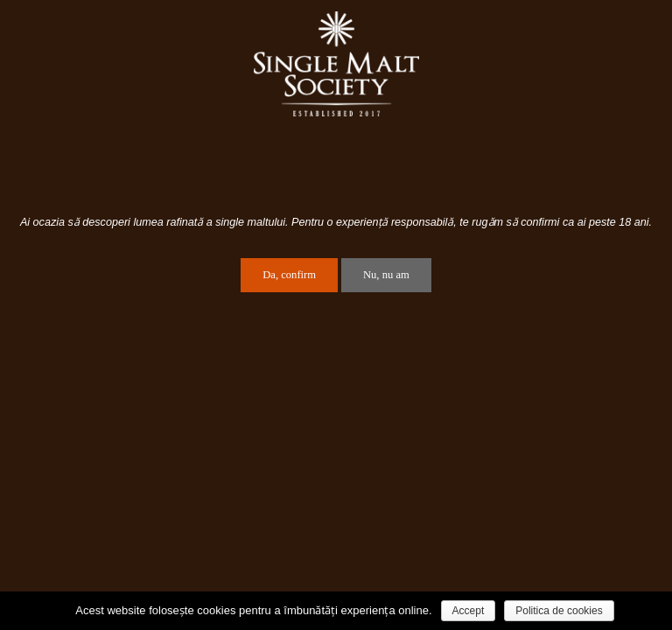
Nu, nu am (386, 275)
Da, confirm (289, 275)
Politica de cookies (559, 611)
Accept (469, 611)
